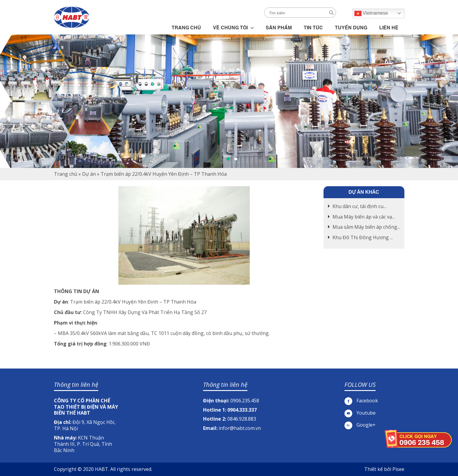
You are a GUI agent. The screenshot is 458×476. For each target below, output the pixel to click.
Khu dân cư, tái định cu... (359, 206)
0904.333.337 (242, 410)
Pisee (398, 469)
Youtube (360, 413)
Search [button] (331, 13)
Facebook (361, 401)
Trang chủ (66, 174)
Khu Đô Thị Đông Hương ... (363, 237)
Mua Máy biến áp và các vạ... (364, 217)
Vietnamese (371, 13)
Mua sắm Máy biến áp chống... (366, 227)
